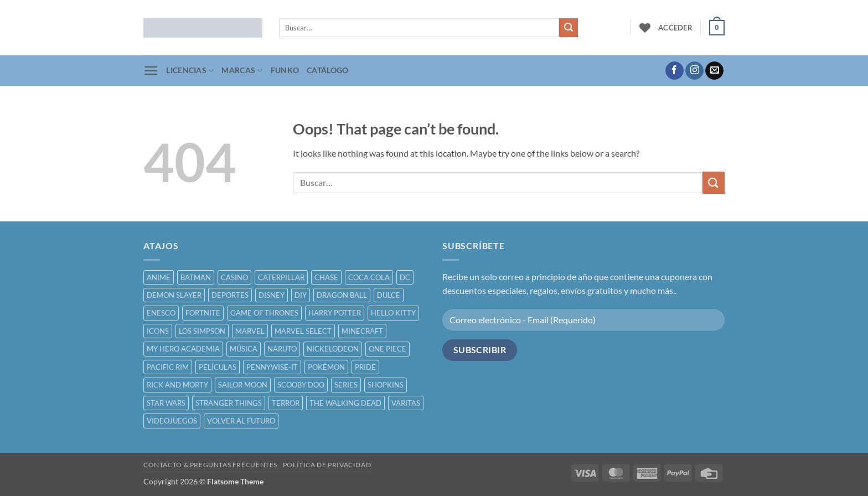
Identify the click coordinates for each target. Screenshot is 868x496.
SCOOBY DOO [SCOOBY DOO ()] (301, 385)
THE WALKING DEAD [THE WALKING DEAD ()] (345, 403)
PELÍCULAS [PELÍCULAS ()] (218, 367)
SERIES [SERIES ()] (346, 385)
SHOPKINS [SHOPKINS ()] (386, 385)
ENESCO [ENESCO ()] (161, 313)
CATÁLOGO (327, 70)
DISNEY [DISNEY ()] (272, 295)
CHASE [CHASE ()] (326, 277)
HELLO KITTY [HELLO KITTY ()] (393, 313)
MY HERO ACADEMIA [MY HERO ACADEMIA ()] (183, 349)
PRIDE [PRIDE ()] (365, 367)
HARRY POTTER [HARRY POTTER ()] (335, 313)
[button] (675, 28)
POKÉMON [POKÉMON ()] (326, 367)
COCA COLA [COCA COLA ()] (369, 277)
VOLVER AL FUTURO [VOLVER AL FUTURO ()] (241, 421)
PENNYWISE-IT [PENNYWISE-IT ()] (272, 367)
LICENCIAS (190, 71)
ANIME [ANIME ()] (159, 277)
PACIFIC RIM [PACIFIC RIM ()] (168, 367)
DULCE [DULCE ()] (389, 295)
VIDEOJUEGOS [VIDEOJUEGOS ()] (172, 421)
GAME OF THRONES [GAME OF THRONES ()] (264, 313)
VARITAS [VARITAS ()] (406, 403)
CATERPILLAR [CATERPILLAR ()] (281, 277)
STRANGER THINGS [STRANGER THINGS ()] (229, 403)
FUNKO (285, 70)
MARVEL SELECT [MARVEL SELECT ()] (303, 331)
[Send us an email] (714, 71)
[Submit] (569, 28)
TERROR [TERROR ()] (286, 403)
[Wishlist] (645, 28)
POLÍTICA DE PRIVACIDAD (327, 465)
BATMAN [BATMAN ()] (196, 277)
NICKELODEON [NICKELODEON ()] (333, 349)
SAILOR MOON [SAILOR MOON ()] (243, 385)
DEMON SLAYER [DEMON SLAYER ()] (174, 295)
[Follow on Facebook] (675, 71)
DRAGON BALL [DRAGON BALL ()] (342, 295)
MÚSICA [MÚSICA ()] (244, 349)
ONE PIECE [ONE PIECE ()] (387, 349)
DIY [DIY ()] (301, 295)
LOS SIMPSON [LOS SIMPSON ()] (202, 331)
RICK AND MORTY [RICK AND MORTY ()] (177, 385)
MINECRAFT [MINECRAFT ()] (362, 331)
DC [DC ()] (405, 277)
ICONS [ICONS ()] (158, 331)
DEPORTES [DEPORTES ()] (230, 295)
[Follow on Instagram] (694, 71)
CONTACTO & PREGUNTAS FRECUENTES (210, 465)
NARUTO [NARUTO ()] (282, 349)
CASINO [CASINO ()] (234, 277)
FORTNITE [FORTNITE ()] (203, 313)
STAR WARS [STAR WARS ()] (166, 403)
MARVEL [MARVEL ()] (250, 331)
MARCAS (242, 71)
